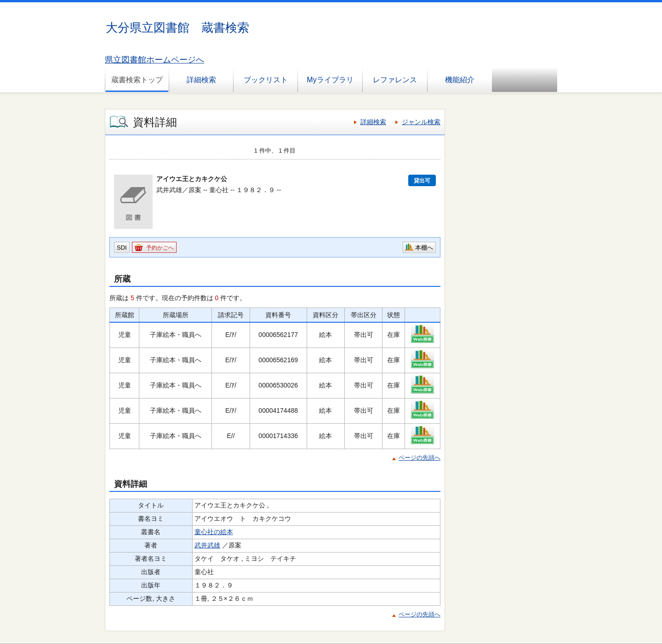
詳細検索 (201, 80)
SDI (122, 248)
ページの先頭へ (419, 458)
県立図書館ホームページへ (154, 60)
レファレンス (395, 80)
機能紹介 (460, 80)
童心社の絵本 (214, 532)
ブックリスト (266, 80)
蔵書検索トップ (137, 80)
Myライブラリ (330, 80)
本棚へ (424, 248)
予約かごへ (160, 248)
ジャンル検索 (421, 122)
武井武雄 (207, 545)
